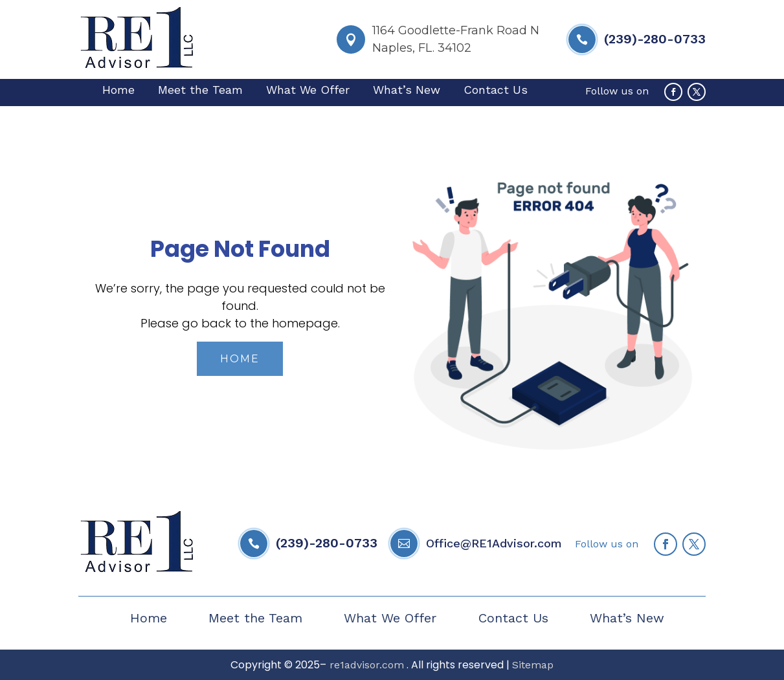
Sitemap (533, 665)
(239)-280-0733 (655, 39)
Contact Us (496, 91)
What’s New (407, 91)
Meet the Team (200, 91)
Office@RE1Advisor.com (494, 543)
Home (118, 91)
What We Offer (308, 91)
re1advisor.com (365, 665)
